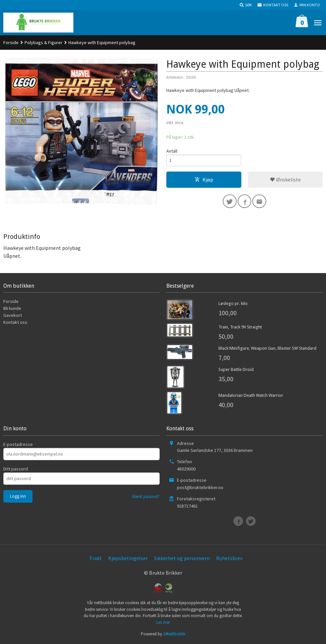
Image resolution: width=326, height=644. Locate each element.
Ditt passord (16, 469)
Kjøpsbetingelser (128, 558)
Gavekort (13, 315)
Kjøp (204, 180)
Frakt (96, 558)
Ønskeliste (285, 180)
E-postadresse (18, 444)
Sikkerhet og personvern (182, 558)
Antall (172, 151)
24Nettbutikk (174, 634)
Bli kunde (12, 308)
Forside (11, 42)
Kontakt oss (15, 322)
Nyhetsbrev (229, 558)
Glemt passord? (146, 497)
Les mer (163, 622)
